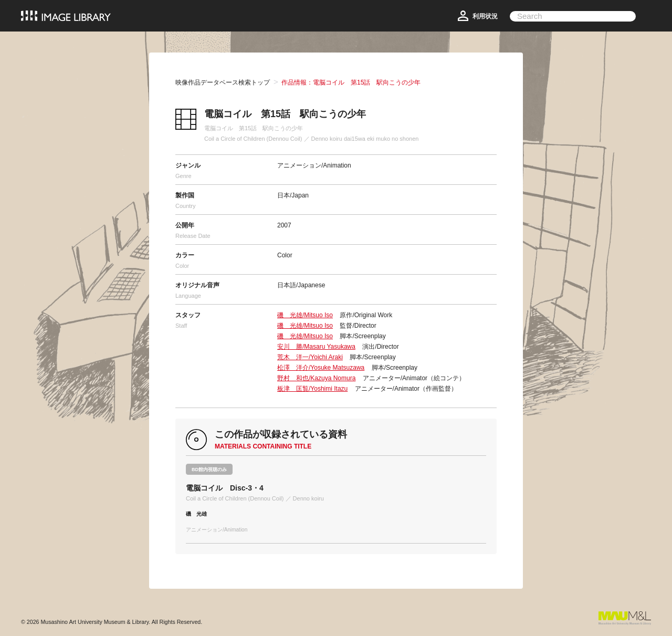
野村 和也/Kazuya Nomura (316, 378)
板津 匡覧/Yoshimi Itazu (312, 389)
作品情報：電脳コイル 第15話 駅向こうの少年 (351, 82)
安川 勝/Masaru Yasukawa (316, 347)
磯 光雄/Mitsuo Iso (305, 315)
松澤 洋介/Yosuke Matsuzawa (321, 368)
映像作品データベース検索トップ (223, 82)
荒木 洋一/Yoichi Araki (310, 357)
